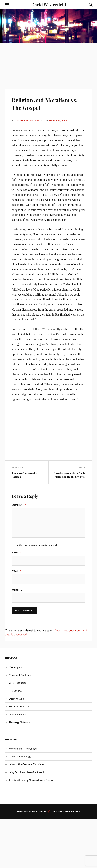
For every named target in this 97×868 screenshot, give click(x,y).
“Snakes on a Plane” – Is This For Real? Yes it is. (70, 475)
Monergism (15, 667)
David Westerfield (49, 4)
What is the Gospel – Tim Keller (27, 764)
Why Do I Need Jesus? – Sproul (26, 772)
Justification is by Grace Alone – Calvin (31, 780)
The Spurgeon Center (21, 707)
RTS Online (15, 691)
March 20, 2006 (61, 120)
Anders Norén (72, 811)
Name (16, 553)
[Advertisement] (48, 61)
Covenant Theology (20, 756)
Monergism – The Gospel (23, 749)
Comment (19, 505)
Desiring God (16, 699)
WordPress (39, 811)
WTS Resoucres (18, 683)
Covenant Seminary (20, 675)
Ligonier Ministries (19, 714)
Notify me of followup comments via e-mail (37, 545)
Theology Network (19, 722)
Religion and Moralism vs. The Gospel (45, 104)
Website (17, 590)
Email (16, 571)
